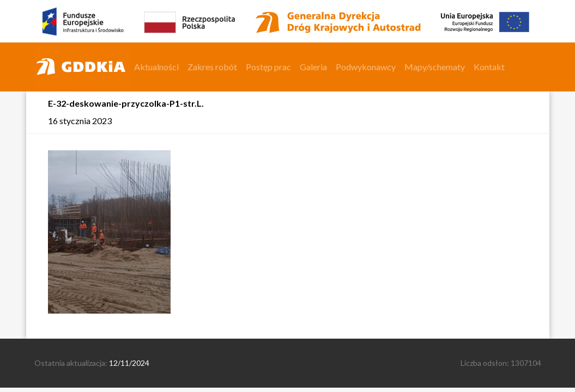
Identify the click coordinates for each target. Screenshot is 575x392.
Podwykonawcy (366, 67)
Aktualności (156, 67)
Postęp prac (268, 67)
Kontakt (489, 67)
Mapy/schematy (435, 67)
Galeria (313, 67)
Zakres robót (212, 67)
